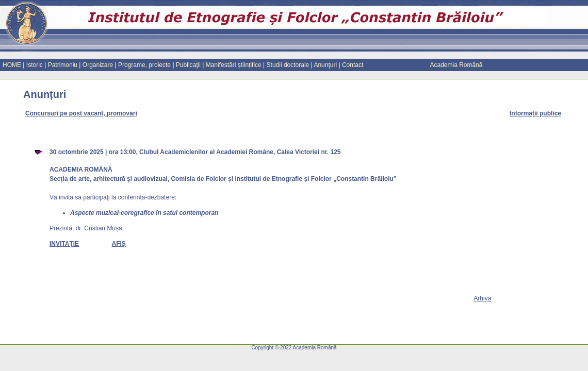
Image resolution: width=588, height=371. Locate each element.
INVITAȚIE (64, 244)
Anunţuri (325, 65)
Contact (353, 65)
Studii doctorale (288, 65)
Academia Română (456, 65)
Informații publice (535, 113)
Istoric (35, 65)
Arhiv (482, 298)
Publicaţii (188, 65)
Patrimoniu (63, 65)
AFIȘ (118, 244)
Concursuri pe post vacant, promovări (81, 113)
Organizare (98, 65)
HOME (12, 65)
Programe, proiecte (144, 65)
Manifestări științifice (234, 65)
